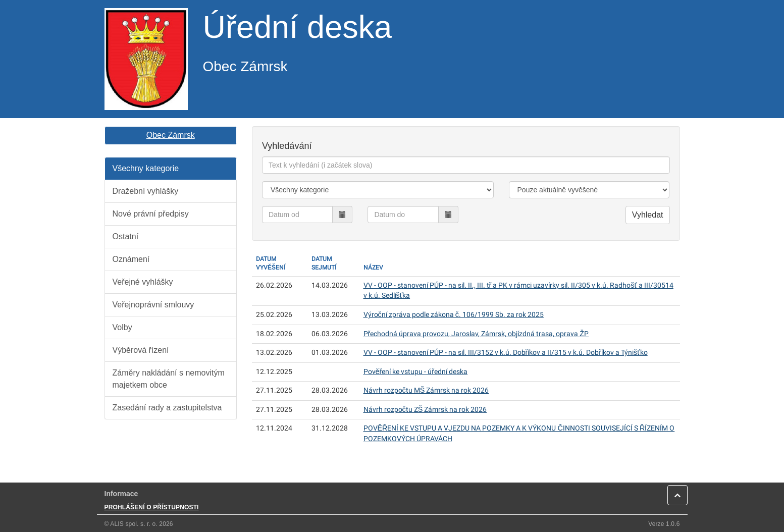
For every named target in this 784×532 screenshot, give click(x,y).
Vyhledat (648, 215)
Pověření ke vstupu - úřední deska (416, 372)
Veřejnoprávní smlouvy (153, 305)
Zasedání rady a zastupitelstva (167, 408)
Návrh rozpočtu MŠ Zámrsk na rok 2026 (426, 390)
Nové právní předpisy (151, 214)
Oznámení (131, 259)
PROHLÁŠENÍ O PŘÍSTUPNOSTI (152, 507)
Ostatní (126, 236)
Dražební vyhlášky (146, 191)
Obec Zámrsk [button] (171, 135)
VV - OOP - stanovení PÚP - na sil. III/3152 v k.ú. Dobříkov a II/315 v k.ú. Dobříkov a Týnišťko (506, 353)
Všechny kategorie (146, 168)
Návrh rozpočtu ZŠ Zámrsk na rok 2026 (425, 410)
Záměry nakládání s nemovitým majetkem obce (169, 379)
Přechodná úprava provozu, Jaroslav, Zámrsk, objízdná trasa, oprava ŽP (476, 334)
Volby (122, 327)
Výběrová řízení (141, 350)
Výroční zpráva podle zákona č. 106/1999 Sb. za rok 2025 (454, 315)
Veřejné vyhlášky (143, 282)
